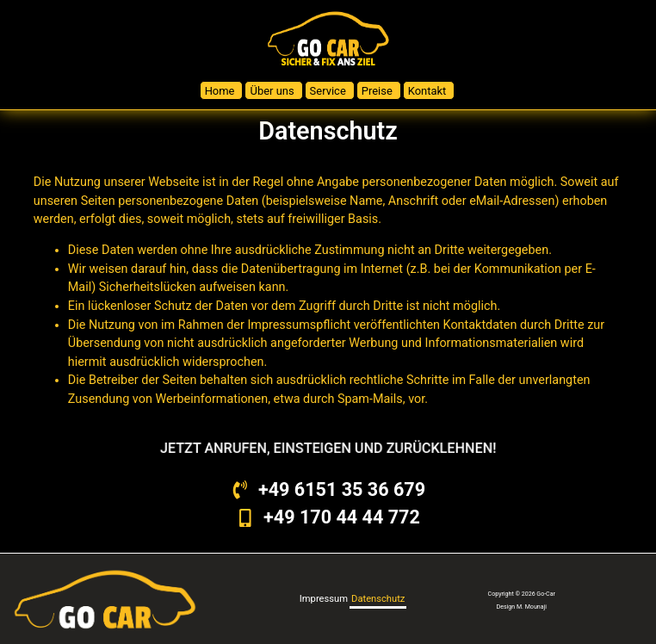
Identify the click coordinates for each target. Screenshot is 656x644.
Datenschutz (378, 599)
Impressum (324, 599)
